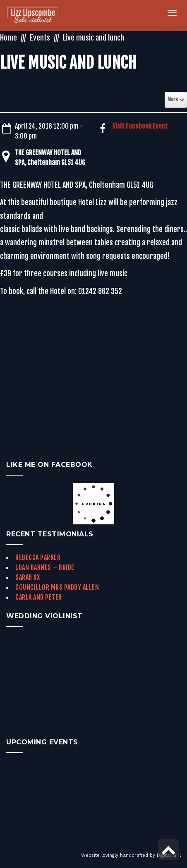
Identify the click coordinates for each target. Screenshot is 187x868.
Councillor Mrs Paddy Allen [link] (57, 587)
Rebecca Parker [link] (38, 557)
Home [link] (8, 38)
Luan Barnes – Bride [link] (45, 567)
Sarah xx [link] (28, 577)
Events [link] (40, 38)
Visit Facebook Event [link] (140, 126)
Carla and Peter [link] (39, 597)
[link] (37, 16)
